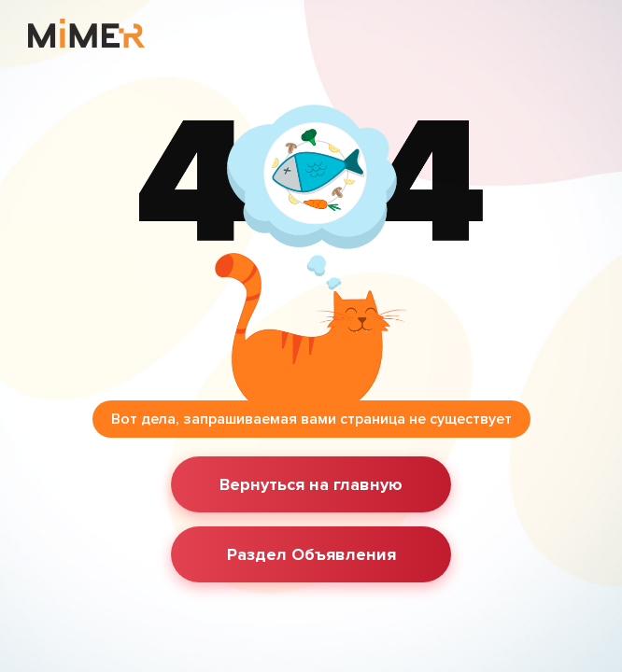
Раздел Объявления (311, 554)
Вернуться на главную (311, 484)
